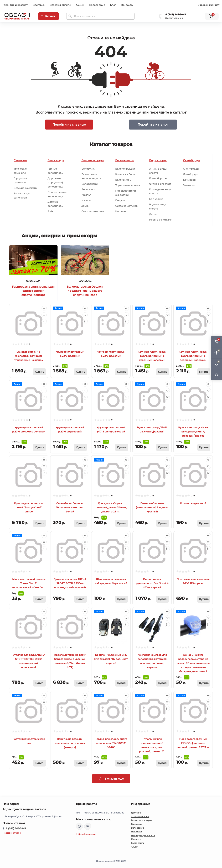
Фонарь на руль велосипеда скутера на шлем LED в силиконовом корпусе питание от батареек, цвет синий (193, 663)
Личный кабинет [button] (209, 5)
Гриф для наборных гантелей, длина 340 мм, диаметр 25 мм (111, 507)
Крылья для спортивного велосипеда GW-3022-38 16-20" (111, 743)
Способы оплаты (60, 5)
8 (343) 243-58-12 (176, 14)
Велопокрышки (125, 169)
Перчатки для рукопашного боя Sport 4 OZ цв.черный (152, 583)
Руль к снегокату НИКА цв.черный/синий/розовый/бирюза (193, 432)
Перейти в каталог (153, 124)
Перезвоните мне (12, 833)
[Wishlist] (44, 315)
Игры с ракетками (161, 220)
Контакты (127, 5)
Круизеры (190, 180)
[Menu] (48, 16)
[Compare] (44, 321)
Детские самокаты (25, 188)
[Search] (70, 16)
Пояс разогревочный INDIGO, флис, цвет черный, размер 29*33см (193, 743)
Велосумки (89, 169)
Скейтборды (191, 169)
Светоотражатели (93, 211)
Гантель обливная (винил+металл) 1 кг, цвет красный (152, 507)
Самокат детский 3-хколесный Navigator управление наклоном (29, 356)
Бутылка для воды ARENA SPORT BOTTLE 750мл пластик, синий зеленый (70, 583)
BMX (50, 211)
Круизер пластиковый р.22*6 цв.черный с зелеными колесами (193, 356)
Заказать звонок (174, 18)
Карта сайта (137, 843)
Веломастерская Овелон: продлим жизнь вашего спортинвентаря (85, 291)
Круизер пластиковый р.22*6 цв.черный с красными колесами (152, 356)
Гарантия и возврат (15, 5)
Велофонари (90, 184)
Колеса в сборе (125, 174)
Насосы (86, 200)
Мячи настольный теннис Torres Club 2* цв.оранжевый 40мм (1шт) (29, 583)
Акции (80, 5)
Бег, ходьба (156, 199)
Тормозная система (128, 185)
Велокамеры (123, 180)
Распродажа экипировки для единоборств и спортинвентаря (33, 291)
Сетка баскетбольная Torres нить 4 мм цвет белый (70, 507)
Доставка (39, 5)
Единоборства (158, 178)
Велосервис (97, 5)
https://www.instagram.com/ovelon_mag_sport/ (79, 826)
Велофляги (89, 189)
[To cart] (39, 372)
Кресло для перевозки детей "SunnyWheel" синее (29, 507)
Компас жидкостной (193, 503)
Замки (85, 206)
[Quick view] (44, 308)
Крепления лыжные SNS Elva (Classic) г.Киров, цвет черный (111, 659)
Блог (113, 5)
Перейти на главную (69, 124)
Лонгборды (190, 174)
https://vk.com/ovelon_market (88, 826)
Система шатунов (126, 206)
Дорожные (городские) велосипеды (55, 183)
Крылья (86, 195)
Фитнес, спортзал (160, 184)
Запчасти (189, 185)
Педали (120, 200)
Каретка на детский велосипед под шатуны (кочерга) (70, 743)
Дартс (153, 214)
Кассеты (120, 211)
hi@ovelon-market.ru (88, 834)
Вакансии (136, 824)
